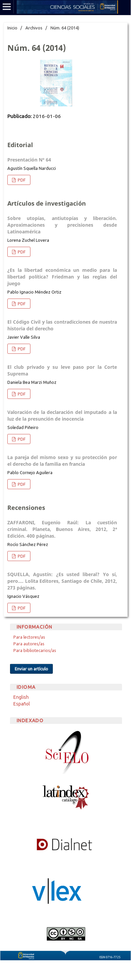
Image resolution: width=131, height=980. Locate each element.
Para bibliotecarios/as (35, 650)
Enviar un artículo (31, 669)
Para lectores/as (29, 637)
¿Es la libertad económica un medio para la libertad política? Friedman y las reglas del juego (62, 277)
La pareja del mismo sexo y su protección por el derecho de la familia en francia (62, 461)
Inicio (12, 28)
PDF (21, 180)
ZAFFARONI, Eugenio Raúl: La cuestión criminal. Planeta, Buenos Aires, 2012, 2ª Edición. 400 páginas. (62, 529)
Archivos (34, 28)
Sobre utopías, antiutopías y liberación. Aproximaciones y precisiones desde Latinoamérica (62, 225)
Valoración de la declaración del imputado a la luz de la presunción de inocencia (62, 415)
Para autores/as (29, 644)
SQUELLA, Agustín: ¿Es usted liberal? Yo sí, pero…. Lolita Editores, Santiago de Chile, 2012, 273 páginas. (62, 581)
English (21, 697)
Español (22, 704)
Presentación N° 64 (29, 160)
